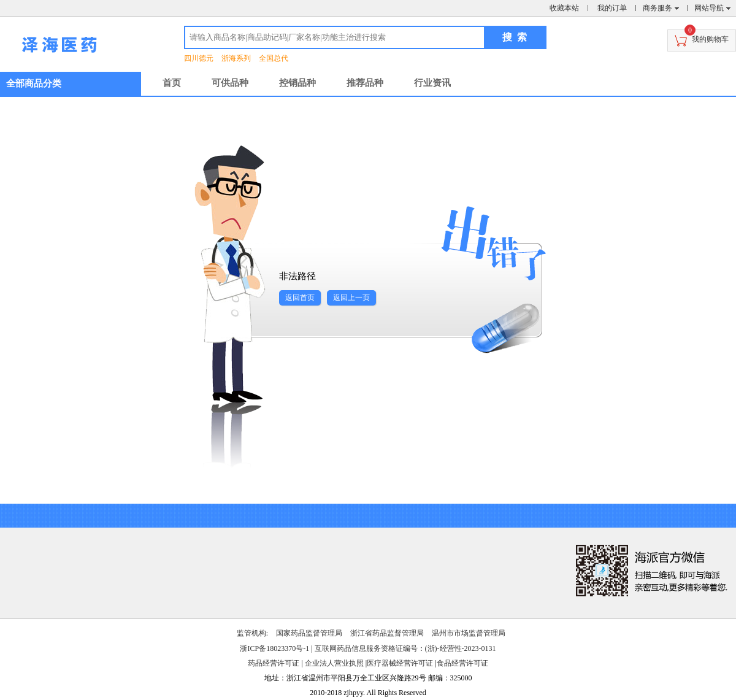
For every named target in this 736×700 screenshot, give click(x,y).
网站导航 (709, 8)
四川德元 (199, 58)
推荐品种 (365, 83)
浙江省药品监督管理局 (387, 633)
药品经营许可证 (274, 663)
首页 (172, 83)
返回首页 (300, 298)
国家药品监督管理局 (309, 633)
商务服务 (657, 8)
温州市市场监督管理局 (469, 633)
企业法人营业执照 (334, 663)
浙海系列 (236, 58)
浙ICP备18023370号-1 (274, 648)
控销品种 (297, 83)
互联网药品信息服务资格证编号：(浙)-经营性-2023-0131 (405, 648)
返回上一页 (351, 298)
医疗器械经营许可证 (400, 663)
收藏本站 (564, 8)
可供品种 (230, 83)
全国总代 (274, 58)
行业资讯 (432, 83)
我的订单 (612, 8)
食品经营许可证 (462, 663)
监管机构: (252, 633)
